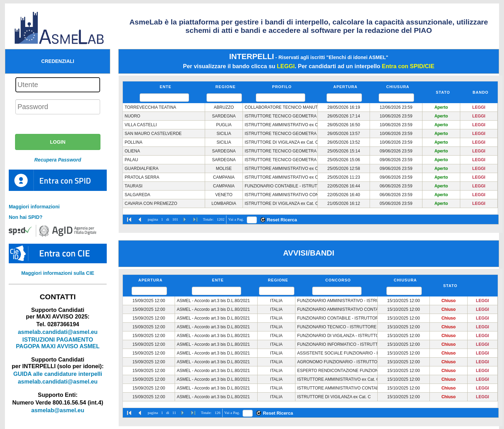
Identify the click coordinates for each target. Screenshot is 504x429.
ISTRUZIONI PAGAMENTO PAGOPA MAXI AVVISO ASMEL (58, 343)
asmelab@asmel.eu (58, 410)
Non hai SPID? (26, 217)
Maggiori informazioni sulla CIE (58, 273)
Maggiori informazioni (34, 207)
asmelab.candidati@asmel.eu (58, 332)
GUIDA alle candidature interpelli (58, 374)
